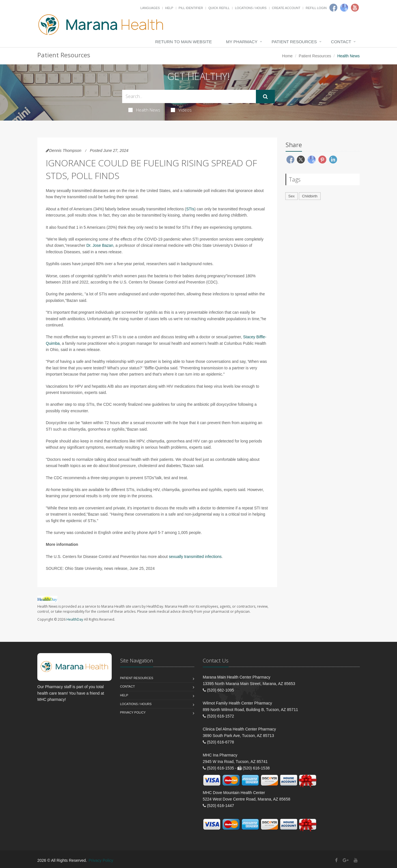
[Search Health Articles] (189, 96)
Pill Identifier (191, 8)
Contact (341, 42)
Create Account (286, 8)
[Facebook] (333, 8)
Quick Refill (219, 8)
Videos (181, 110)
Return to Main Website (184, 42)
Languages (150, 8)
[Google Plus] (346, 860)
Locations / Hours (251, 8)
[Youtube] (355, 8)
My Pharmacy (242, 42)
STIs (190, 209)
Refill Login (316, 8)
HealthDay (75, 619)
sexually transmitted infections (195, 557)
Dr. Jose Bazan (100, 245)
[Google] (344, 8)
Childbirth (310, 196)
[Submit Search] (265, 97)
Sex (292, 196)
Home (287, 56)
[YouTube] (356, 860)
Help (169, 8)
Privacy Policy (133, 712)
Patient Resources (294, 42)
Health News (144, 110)
